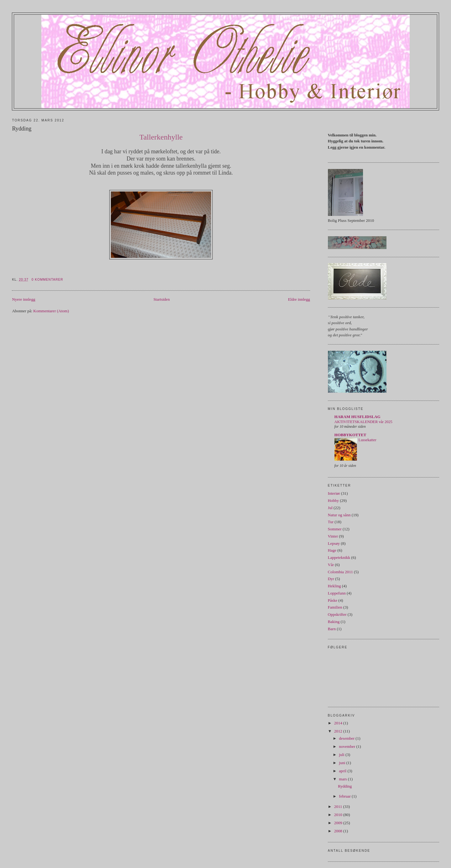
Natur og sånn (339, 515)
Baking (334, 622)
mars (343, 779)
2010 (339, 815)
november (347, 746)
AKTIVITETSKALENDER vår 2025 (363, 422)
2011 (339, 807)
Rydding (22, 129)
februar (345, 796)
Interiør (334, 493)
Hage (332, 550)
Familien (335, 607)
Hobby (333, 500)
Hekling (334, 586)
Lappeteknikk (339, 557)
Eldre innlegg (299, 299)
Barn (332, 629)
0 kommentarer (47, 280)
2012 (339, 731)
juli (342, 755)
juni (342, 763)
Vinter (333, 536)
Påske (333, 600)
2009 (339, 823)
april (343, 771)
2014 (339, 723)
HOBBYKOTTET (350, 435)
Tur (331, 522)
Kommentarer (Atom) (51, 311)
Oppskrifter (337, 614)
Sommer (335, 529)
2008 (339, 831)
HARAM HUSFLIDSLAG (358, 417)
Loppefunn (337, 593)
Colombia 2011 (340, 572)
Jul (330, 508)
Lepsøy (334, 543)
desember (347, 738)
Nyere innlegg (23, 299)
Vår (331, 565)
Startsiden (162, 299)
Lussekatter (368, 440)
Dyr (331, 579)
